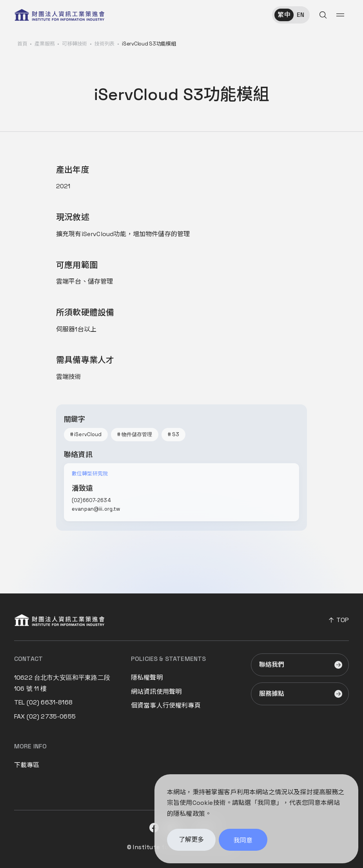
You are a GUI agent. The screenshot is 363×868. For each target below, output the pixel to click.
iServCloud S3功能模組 (149, 44)
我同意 (243, 842)
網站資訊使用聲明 (156, 692)
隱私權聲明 (147, 678)
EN (300, 15)
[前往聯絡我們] (300, 665)
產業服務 (44, 44)
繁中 (284, 15)
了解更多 (191, 842)
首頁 (22, 44)
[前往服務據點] (300, 694)
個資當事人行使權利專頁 (166, 705)
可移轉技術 (74, 44)
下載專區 (27, 765)
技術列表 (104, 44)
